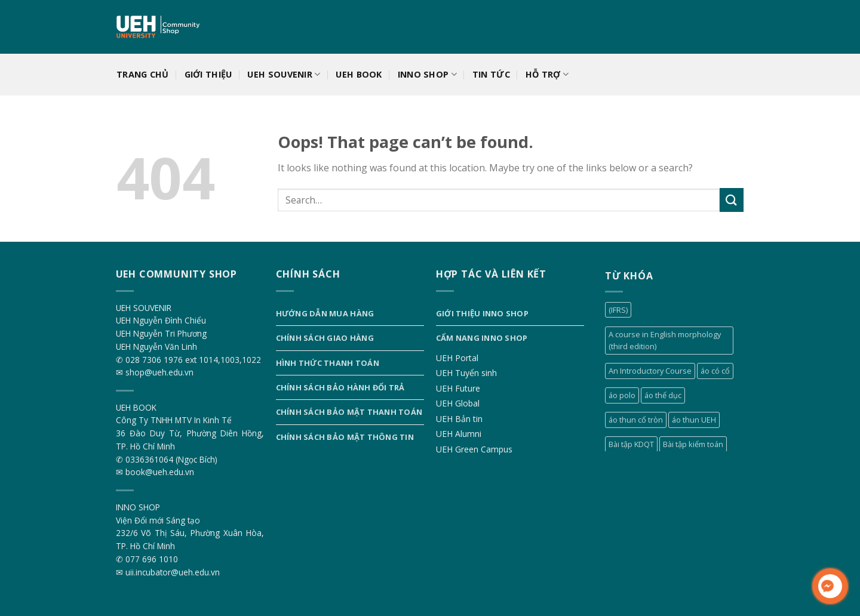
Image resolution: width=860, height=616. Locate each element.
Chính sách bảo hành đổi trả (340, 387)
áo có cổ (715, 371)
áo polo (622, 395)
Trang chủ (143, 74)
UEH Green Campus (474, 449)
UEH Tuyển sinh (466, 373)
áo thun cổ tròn (636, 420)
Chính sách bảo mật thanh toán (349, 412)
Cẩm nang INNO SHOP (482, 338)
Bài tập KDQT (631, 444)
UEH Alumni (459, 434)
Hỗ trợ (547, 75)
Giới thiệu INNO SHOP (482, 313)
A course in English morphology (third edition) (665, 340)
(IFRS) (618, 310)
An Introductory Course (650, 371)
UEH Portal (457, 358)
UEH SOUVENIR (284, 75)
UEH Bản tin (459, 419)
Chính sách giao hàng (325, 338)
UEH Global (458, 403)
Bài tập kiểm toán (693, 444)
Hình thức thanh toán (328, 363)
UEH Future (458, 388)
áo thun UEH (694, 420)
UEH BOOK (359, 74)
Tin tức (491, 74)
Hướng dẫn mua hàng (325, 313)
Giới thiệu (208, 74)
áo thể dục (663, 395)
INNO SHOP (427, 75)
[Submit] (732, 200)
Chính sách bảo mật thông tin (345, 437)
